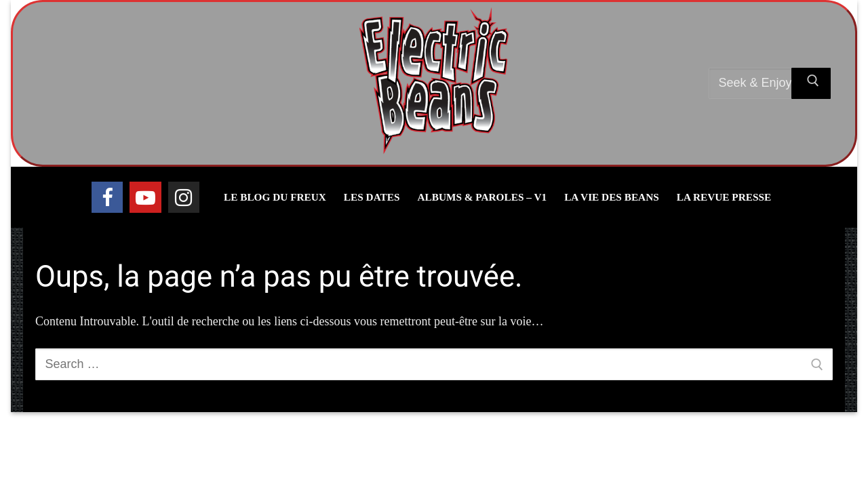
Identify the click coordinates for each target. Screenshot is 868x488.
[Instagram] (184, 197)
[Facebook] (107, 197)
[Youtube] (145, 197)
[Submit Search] (811, 84)
